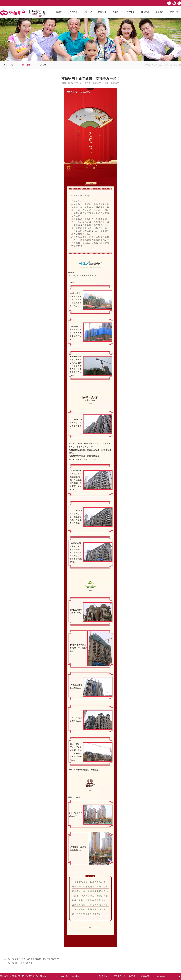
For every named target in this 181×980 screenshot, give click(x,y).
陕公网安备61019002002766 (47, 976)
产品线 (43, 65)
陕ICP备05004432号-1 (70, 976)
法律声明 (145, 976)
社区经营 (9, 65)
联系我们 (133, 976)
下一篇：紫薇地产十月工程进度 (18, 963)
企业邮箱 (106, 976)
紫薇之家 (168, 65)
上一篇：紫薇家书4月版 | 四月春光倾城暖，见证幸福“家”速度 (32, 959)
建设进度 (26, 65)
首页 (161, 65)
